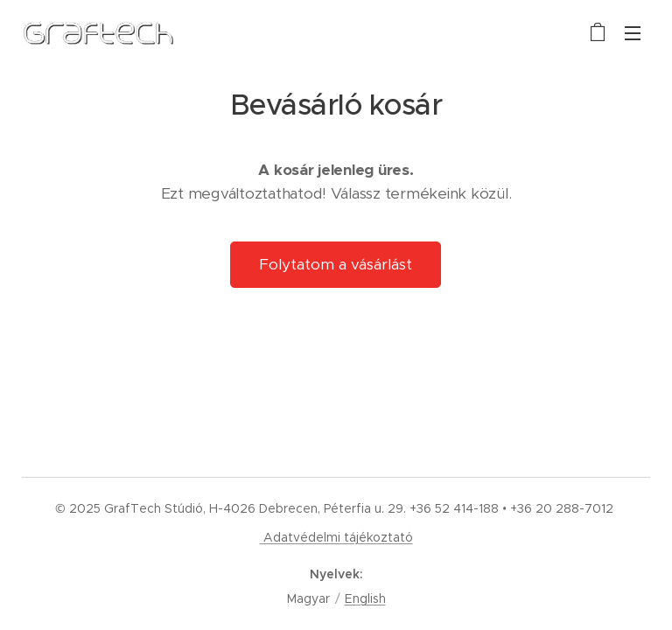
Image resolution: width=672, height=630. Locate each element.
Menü (633, 33)
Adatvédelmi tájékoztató (336, 537)
